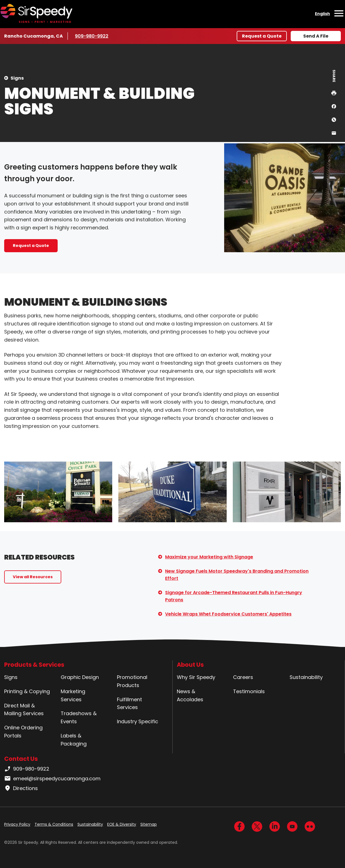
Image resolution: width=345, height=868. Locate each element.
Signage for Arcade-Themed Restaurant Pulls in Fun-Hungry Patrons (234, 596)
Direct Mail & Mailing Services (24, 710)
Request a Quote (262, 36)
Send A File (316, 36)
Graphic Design (80, 677)
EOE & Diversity (122, 824)
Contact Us (21, 759)
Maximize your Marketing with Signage (209, 557)
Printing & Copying (27, 691)
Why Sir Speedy (196, 677)
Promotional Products (132, 681)
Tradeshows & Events (79, 717)
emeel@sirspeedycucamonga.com (52, 779)
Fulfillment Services (129, 703)
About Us (190, 665)
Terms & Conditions (54, 824)
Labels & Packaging (74, 740)
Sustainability (306, 677)
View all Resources (33, 577)
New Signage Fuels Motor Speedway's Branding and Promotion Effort (237, 575)
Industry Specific (138, 721)
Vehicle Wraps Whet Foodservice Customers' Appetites (228, 614)
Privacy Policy (17, 824)
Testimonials (249, 691)
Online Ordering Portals (23, 732)
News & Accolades (190, 695)
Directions (21, 788)
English (322, 14)
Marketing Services (73, 695)
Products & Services (34, 665)
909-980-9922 (92, 36)
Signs (17, 78)
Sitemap (149, 824)
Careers (243, 677)
